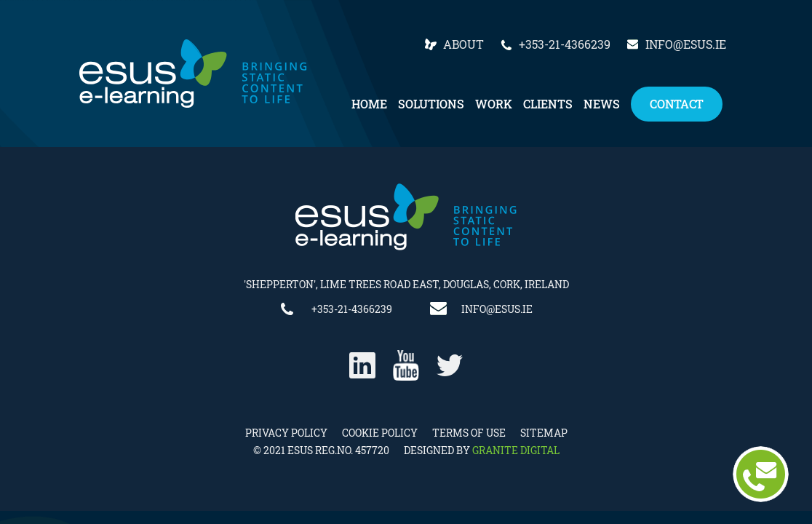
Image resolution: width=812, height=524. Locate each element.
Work (494, 104)
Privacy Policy (286, 433)
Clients (548, 104)
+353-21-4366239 (565, 44)
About (463, 44)
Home (369, 104)
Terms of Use (469, 433)
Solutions (431, 104)
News (602, 104)
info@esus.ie (686, 44)
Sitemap (544, 433)
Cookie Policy (380, 433)
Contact (677, 104)
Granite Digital (516, 450)
